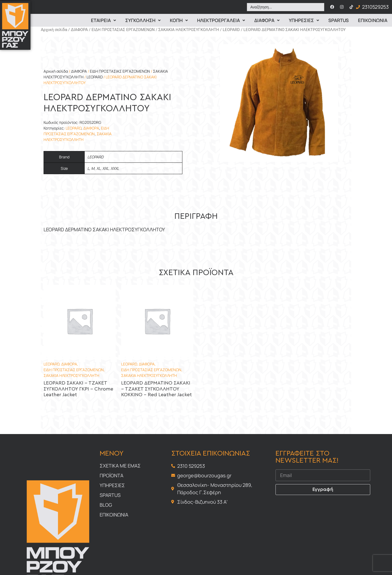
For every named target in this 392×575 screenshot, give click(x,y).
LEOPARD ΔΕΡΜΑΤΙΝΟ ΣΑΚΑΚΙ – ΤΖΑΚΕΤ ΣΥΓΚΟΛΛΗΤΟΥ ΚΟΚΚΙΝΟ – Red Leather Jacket (157, 389)
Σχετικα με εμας (120, 466)
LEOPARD (231, 30)
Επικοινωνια (373, 20)
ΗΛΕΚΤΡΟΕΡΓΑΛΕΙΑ (221, 20)
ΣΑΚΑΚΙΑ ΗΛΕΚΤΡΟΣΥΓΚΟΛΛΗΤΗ (189, 30)
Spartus (339, 20)
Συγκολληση (143, 20)
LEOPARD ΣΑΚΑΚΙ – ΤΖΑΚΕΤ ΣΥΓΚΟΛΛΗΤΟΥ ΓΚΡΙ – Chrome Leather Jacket (78, 389)
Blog (106, 505)
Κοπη (179, 20)
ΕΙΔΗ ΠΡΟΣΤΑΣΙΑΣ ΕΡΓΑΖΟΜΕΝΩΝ (123, 30)
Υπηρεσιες (304, 20)
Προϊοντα (111, 475)
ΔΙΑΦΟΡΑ (79, 30)
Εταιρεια (103, 20)
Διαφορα (267, 20)
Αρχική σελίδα (54, 30)
